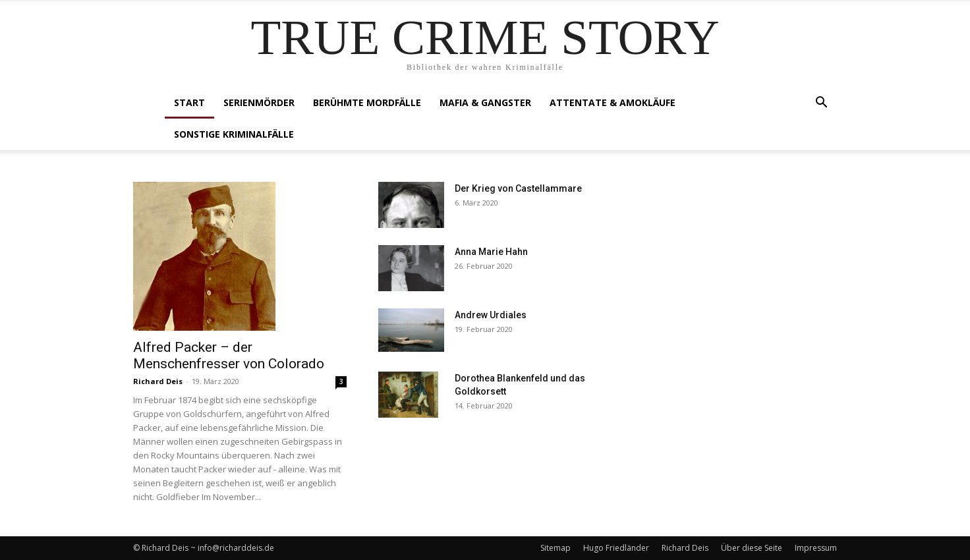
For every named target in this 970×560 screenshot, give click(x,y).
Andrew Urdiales (491, 315)
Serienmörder (259, 102)
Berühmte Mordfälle (367, 102)
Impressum (816, 548)
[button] (821, 104)
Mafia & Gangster (485, 102)
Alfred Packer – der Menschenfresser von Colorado (229, 355)
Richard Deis (158, 381)
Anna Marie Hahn (491, 252)
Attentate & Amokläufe (613, 102)
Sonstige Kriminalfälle (234, 134)
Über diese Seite (752, 548)
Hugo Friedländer (616, 548)
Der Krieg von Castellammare (518, 188)
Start (189, 102)
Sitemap (556, 548)
